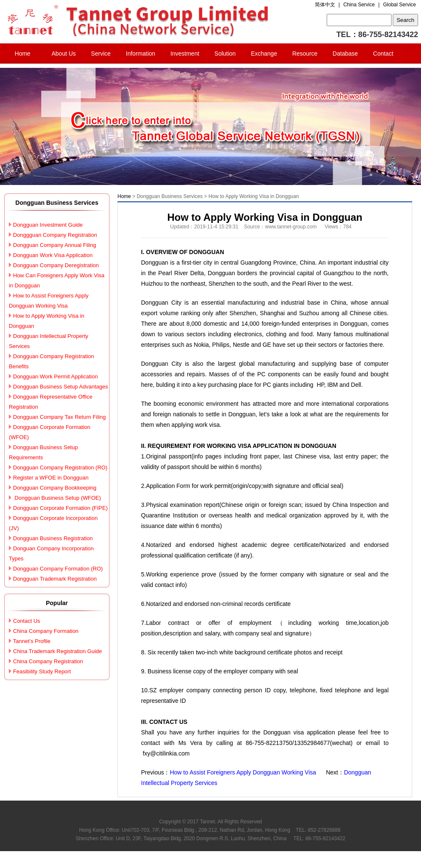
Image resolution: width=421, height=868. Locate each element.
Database (345, 54)
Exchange (264, 54)
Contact (383, 54)
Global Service (400, 5)
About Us (64, 54)
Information (141, 54)
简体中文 (325, 5)
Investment (185, 54)
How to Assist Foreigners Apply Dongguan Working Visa (244, 772)
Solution (225, 54)
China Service (359, 5)
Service (101, 54)
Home (23, 54)
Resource (305, 54)
